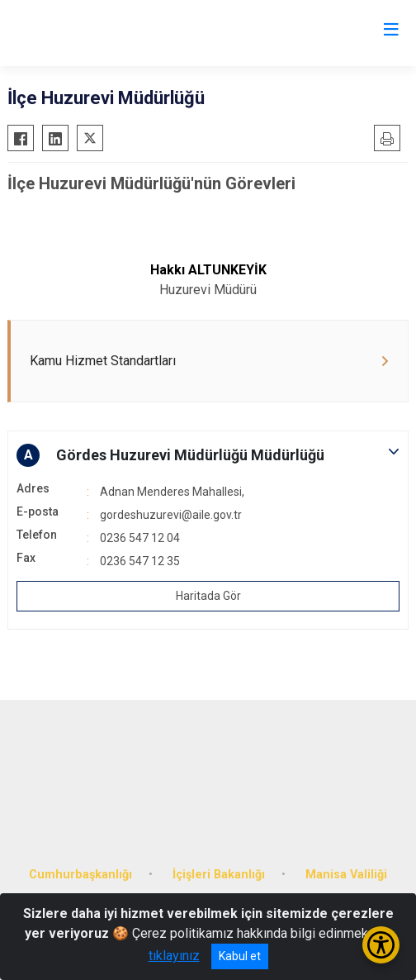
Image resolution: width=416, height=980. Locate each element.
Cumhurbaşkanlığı (80, 875)
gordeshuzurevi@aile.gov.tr (171, 515)
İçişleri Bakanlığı (219, 875)
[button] (208, 455)
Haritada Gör (208, 596)
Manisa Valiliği (346, 875)
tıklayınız (174, 956)
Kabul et (240, 956)
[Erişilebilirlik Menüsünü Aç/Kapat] (381, 945)
